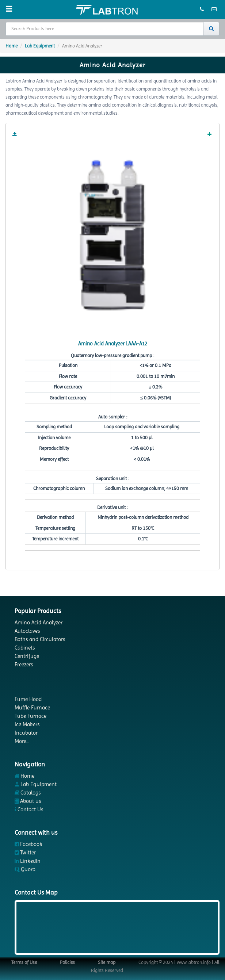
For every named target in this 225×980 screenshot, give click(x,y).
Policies (67, 962)
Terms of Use (24, 962)
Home (12, 46)
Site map (107, 962)
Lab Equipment (40, 46)
